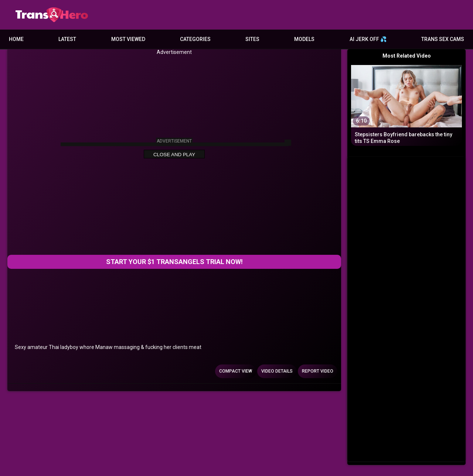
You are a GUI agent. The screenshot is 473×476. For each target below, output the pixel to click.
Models (304, 39)
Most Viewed (128, 39)
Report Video (318, 371)
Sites (252, 39)
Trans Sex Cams (443, 39)
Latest (67, 39)
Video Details (277, 371)
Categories (195, 39)
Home (16, 39)
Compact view (236, 371)
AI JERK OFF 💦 (368, 39)
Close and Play (174, 155)
